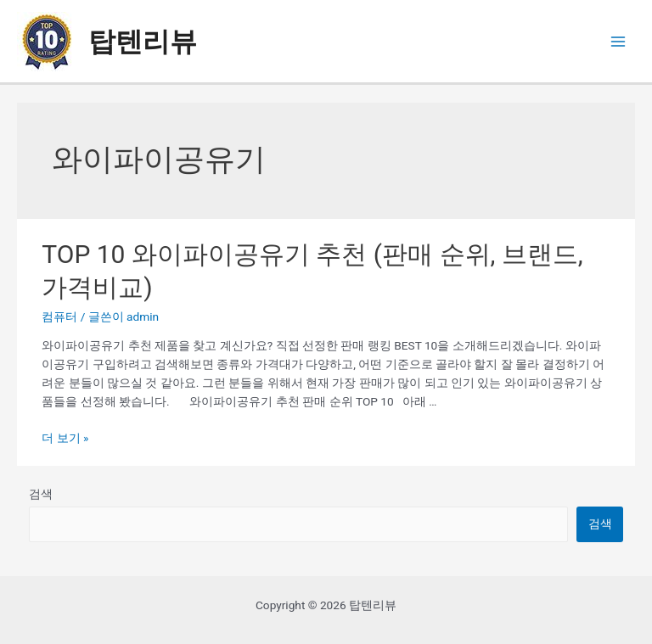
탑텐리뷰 (143, 42)
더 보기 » (65, 438)
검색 (41, 494)
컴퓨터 (59, 316)
